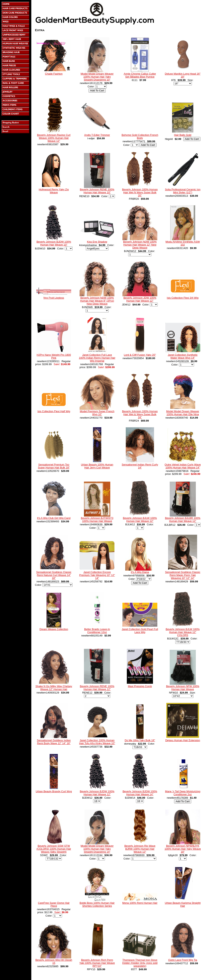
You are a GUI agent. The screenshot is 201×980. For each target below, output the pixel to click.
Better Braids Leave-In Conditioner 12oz (97, 631)
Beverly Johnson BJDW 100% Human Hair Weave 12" (97, 793)
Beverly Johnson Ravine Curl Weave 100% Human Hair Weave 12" (54, 138)
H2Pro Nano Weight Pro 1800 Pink (54, 356)
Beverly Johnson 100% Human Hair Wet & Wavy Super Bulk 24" (140, 414)
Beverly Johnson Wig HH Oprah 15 (54, 961)
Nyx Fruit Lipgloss (54, 298)
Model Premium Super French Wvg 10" (97, 413)
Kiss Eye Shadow (97, 242)
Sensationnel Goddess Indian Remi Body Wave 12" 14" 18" (54, 742)
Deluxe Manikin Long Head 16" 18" (183, 75)
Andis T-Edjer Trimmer (97, 135)
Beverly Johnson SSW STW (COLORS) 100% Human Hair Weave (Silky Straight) (54, 849)
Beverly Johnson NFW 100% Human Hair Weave (183, 688)
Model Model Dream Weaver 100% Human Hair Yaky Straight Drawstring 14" (97, 849)
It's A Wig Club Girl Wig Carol (54, 518)
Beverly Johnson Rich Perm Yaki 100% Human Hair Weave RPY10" (97, 963)
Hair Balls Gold (183, 135)
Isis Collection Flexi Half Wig (54, 411)
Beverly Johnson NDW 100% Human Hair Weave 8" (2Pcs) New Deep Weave (97, 301)
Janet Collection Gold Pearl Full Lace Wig (140, 631)
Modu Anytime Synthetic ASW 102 (183, 243)
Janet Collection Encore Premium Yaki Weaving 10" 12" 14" (97, 575)
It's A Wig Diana (140, 572)
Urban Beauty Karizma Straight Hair (183, 904)
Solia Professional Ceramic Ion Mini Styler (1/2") (183, 191)
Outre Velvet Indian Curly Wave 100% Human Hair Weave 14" (183, 466)
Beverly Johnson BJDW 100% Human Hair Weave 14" (140, 793)
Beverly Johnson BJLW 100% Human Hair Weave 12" (140, 520)
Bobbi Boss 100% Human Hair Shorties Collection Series (97, 904)
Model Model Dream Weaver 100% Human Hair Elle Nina (183, 413)
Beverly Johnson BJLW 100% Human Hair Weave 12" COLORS (183, 632)
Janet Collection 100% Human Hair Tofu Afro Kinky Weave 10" (97, 742)
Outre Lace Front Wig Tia (183, 960)
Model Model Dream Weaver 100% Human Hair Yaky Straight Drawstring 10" (97, 77)
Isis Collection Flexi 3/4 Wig (183, 298)
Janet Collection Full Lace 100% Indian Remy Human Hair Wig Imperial (97, 358)
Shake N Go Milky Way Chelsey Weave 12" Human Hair (54, 688)
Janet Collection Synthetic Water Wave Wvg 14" (183, 356)
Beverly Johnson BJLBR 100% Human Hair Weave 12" (183, 520)
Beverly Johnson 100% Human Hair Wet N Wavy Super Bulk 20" (140, 192)
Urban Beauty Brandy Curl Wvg (54, 791)
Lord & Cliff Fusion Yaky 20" (140, 355)
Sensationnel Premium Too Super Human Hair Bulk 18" (54, 466)
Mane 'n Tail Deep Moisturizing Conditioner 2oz (183, 793)
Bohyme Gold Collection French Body (140, 136)
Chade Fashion (54, 74)
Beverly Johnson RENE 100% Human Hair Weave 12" (97, 688)
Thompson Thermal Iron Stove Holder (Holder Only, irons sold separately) (140, 963)
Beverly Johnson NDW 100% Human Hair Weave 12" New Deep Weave (140, 245)
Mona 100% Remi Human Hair (140, 903)
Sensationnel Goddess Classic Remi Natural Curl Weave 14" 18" (54, 575)
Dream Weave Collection (54, 629)
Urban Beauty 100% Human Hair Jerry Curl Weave (97, 466)
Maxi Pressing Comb (140, 686)
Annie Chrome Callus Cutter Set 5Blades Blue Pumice (140, 75)
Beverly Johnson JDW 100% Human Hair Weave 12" (140, 299)
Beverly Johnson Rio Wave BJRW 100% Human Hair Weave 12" (140, 849)
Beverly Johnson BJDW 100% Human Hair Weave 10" (54, 243)
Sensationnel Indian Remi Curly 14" (140, 466)
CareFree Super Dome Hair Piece (54, 904)
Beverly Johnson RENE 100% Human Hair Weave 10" (97, 191)
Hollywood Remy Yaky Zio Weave (54, 191)
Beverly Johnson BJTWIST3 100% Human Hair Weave (97, 520)
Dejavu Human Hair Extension (183, 740)
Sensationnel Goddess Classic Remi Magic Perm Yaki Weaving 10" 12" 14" (183, 575)
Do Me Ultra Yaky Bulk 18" (140, 740)
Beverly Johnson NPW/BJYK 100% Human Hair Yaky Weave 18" (183, 849)
